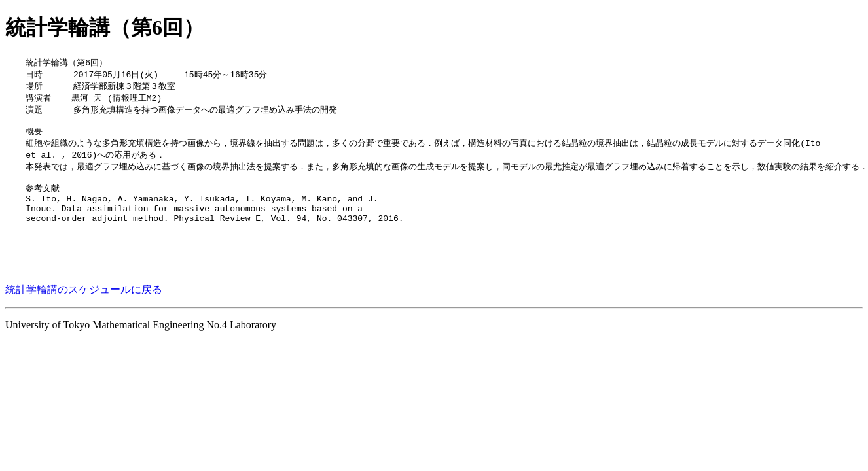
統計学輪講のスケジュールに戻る (84, 316)
